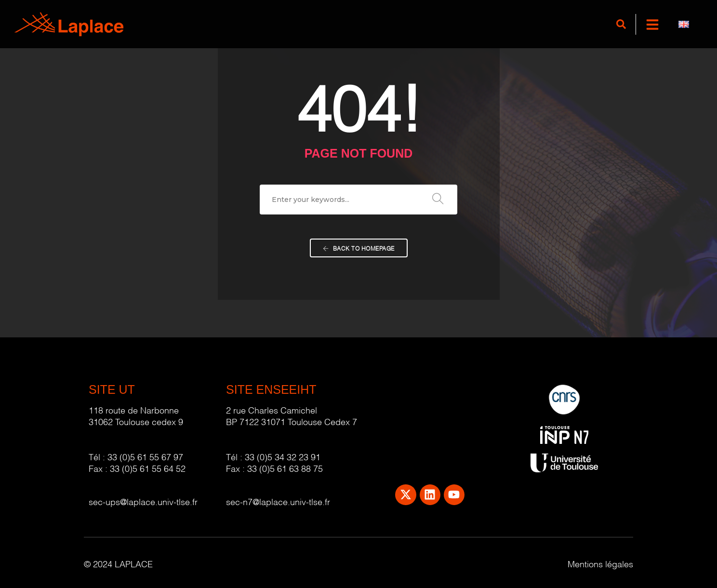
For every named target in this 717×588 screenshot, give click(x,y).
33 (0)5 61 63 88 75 (285, 468)
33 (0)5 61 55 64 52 (148, 468)
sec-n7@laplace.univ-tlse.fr (278, 501)
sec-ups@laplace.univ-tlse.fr (143, 501)
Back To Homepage (359, 249)
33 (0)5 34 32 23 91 (283, 456)
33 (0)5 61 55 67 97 (145, 456)
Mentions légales (600, 563)
